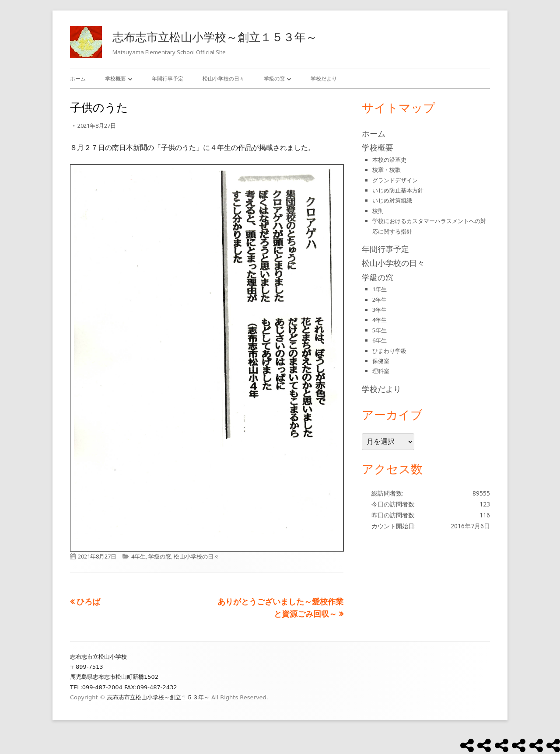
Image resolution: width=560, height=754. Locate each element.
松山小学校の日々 (224, 79)
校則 (378, 211)
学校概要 (115, 79)
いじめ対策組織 (392, 200)
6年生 (380, 340)
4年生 (138, 556)
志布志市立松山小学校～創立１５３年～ (215, 37)
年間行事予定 (168, 79)
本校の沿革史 (389, 160)
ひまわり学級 (389, 351)
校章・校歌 (387, 170)
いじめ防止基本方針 (398, 190)
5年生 (380, 330)
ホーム (78, 79)
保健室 (381, 361)
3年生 (380, 310)
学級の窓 (274, 79)
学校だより (324, 79)
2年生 (380, 300)
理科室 (381, 371)
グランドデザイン (395, 180)
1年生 (380, 289)
